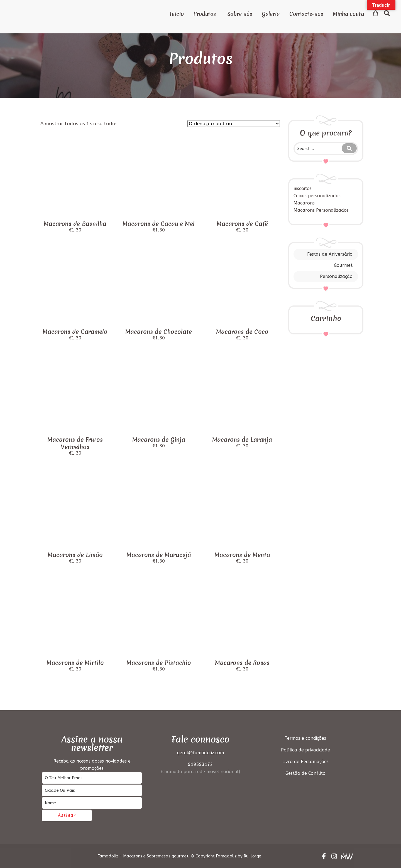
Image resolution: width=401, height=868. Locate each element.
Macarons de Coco (242, 332)
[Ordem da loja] (234, 124)
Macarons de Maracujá (159, 555)
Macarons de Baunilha (75, 224)
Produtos (205, 14)
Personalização (336, 276)
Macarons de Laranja (242, 440)
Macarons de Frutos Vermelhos (75, 443)
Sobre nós (240, 14)
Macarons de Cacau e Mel (159, 224)
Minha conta (348, 14)
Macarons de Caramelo (75, 332)
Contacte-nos (306, 14)
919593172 (200, 764)
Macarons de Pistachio (159, 663)
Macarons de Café (242, 224)
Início (177, 14)
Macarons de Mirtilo (75, 663)
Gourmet (343, 265)
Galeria (271, 14)
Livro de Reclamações (305, 762)
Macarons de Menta (242, 555)
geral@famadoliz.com (200, 753)
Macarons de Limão (75, 555)
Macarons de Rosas (242, 663)
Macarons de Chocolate (159, 332)
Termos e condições (305, 738)
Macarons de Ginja (159, 440)
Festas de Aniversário (330, 254)
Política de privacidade (305, 750)
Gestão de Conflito (305, 773)
